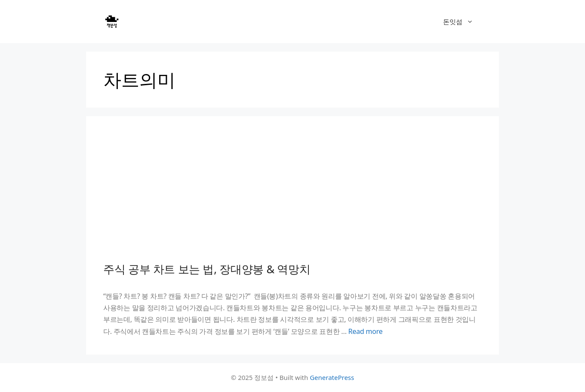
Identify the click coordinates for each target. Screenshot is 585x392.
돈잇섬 (462, 22)
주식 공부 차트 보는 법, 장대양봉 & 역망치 (207, 269)
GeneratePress (332, 377)
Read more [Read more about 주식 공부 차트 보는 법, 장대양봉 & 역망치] (366, 331)
